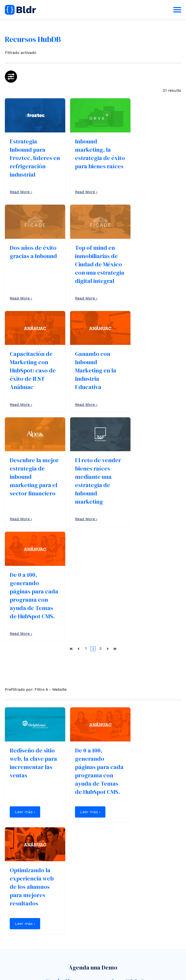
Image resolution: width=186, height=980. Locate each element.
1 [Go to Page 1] (86, 436)
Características (19, 919)
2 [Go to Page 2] (93, 436)
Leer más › (25, 605)
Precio (11, 925)
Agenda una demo (27, 905)
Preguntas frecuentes (25, 931)
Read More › (21, 189)
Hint (56, 973)
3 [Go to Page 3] (100, 436)
